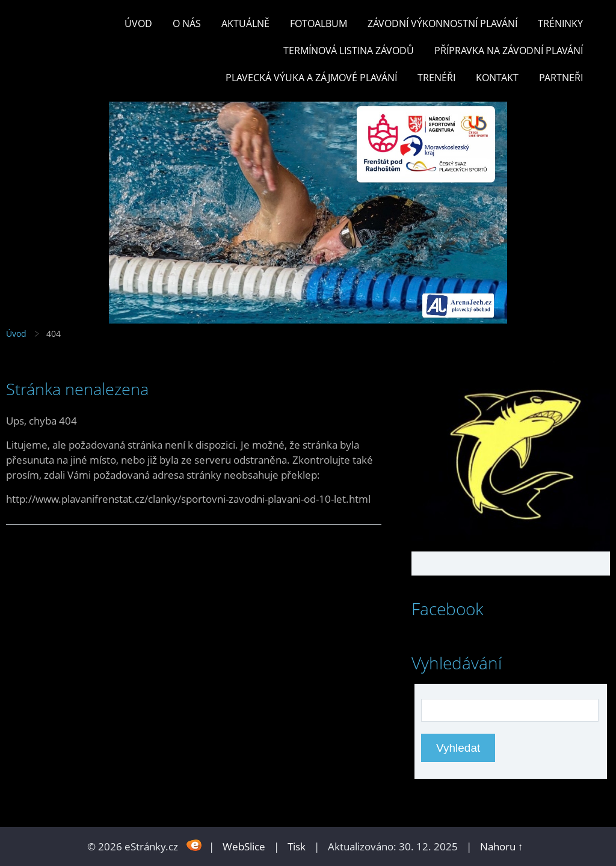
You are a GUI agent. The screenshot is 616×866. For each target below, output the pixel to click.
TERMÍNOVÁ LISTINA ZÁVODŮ (349, 51)
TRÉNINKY (560, 23)
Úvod (138, 23)
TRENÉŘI (436, 78)
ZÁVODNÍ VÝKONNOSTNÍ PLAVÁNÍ (442, 23)
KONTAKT (497, 78)
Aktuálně (245, 23)
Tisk (297, 846)
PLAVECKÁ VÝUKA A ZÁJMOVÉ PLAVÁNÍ (311, 78)
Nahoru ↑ (502, 846)
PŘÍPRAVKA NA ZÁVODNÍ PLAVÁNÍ (509, 51)
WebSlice (244, 846)
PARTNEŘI (561, 78)
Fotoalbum (319, 23)
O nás (187, 23)
